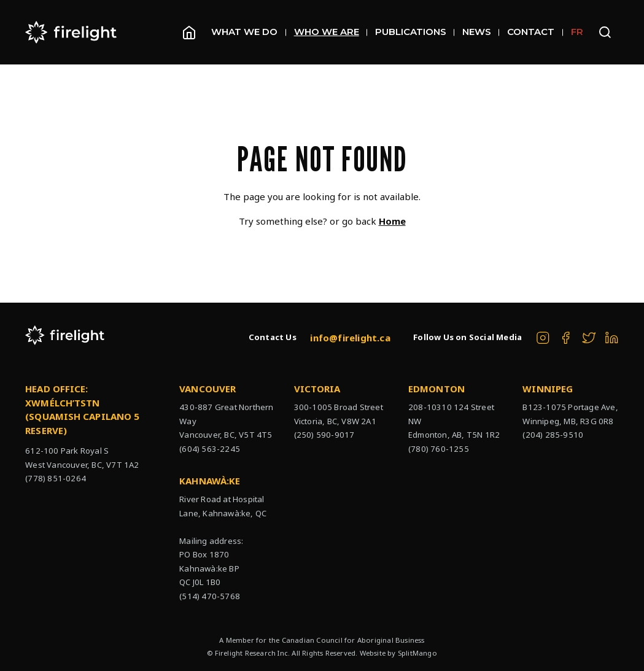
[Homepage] (189, 33)
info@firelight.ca (350, 338)
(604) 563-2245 (210, 449)
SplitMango (417, 653)
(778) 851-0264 (56, 478)
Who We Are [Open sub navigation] (331, 32)
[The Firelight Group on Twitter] (589, 338)
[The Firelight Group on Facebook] (566, 338)
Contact (535, 32)
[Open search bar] (605, 32)
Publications (415, 32)
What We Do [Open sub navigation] (248, 32)
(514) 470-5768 (210, 596)
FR (577, 32)
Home (392, 221)
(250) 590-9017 (324, 435)
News (481, 32)
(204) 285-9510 (553, 435)
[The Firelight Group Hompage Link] (71, 32)
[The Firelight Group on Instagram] (543, 338)
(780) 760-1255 (439, 449)
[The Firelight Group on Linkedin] (612, 338)
